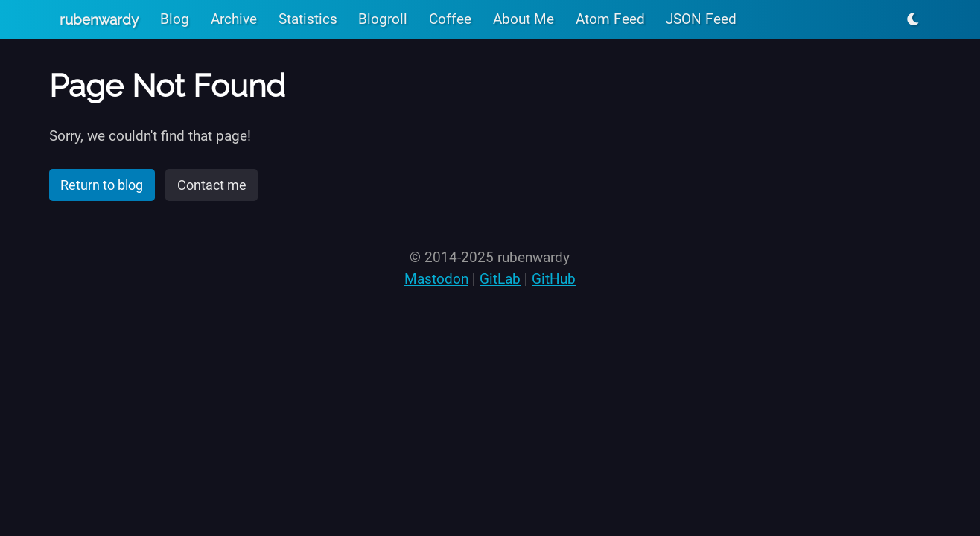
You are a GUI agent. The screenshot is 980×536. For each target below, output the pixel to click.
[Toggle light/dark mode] (913, 19)
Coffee (450, 19)
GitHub (554, 279)
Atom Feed (610, 19)
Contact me (212, 185)
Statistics (308, 19)
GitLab (500, 279)
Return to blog (102, 185)
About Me (524, 19)
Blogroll (383, 19)
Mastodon (436, 279)
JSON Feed (701, 19)
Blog (175, 19)
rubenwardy (99, 19)
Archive (234, 19)
